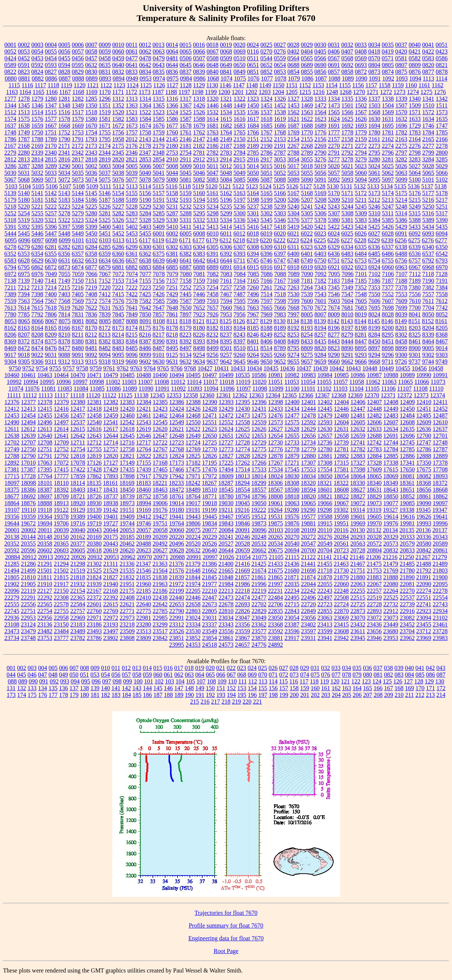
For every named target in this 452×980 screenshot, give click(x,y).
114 (273, 681)
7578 (132, 301)
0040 (415, 45)
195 (242, 695)
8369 (10, 341)
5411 (186, 227)
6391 (213, 254)
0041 (428, 45)
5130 (333, 186)
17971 (193, 476)
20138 (12, 537)
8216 (145, 335)
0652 (267, 65)
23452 (407, 624)
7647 (159, 308)
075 (315, 675)
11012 (178, 382)
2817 (78, 159)
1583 (132, 119)
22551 (424, 597)
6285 (105, 247)
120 (335, 681)
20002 (28, 530)
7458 (213, 294)
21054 (243, 557)
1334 (334, 99)
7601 (321, 301)
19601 (358, 517)
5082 (199, 180)
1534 (226, 112)
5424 (361, 227)
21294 (61, 564)
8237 (226, 335)
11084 (81, 389)
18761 (177, 496)
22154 (78, 591)
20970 (145, 557)
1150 (278, 85)
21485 (407, 564)
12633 (374, 429)
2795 (374, 153)
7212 (24, 287)
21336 (127, 564)
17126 (94, 463)
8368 (442, 335)
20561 (342, 544)
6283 (78, 247)
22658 (193, 604)
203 (326, 695)
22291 (28, 597)
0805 (388, 65)
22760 (94, 611)
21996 (259, 584)
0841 (226, 72)
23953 (391, 638)
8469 (10, 348)
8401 (253, 341)
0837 (186, 72)
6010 (213, 233)
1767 (267, 132)
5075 (105, 180)
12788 (12, 456)
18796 (259, 496)
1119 (66, 85)
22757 (78, 611)
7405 (78, 294)
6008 (199, 233)
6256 (401, 240)
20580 (424, 544)
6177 (198, 240)
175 (32, 695)
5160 (199, 193)
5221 (37, 207)
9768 (190, 368)
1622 (307, 119)
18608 (342, 490)
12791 (45, 456)
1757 (132, 132)
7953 (226, 314)
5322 (64, 220)
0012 (145, 45)
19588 (325, 517)
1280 (51, 99)
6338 (401, 247)
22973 (127, 618)
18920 (78, 503)
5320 (37, 220)
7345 (334, 287)
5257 (51, 213)
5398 (78, 227)
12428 (210, 409)
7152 (105, 281)
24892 (276, 645)
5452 (118, 233)
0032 (347, 45)
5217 (442, 200)
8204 (428, 328)
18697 (45, 496)
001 (11, 668)
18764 (193, 496)
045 (22, 675)
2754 (186, 153)
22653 (177, 604)
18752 (144, 496)
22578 (61, 604)
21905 (28, 584)
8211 (78, 335)
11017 (210, 382)
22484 (276, 597)
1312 (118, 99)
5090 (307, 180)
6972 (10, 274)
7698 (388, 308)
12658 (342, 436)
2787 (280, 153)
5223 (64, 207)
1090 (361, 78)
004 (43, 668)
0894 (119, 78)
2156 (321, 139)
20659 (243, 550)
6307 (240, 247)
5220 (24, 207)
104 (180, 681)
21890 (407, 577)
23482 (45, 631)
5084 (226, 180)
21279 (439, 557)
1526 (199, 112)
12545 (160, 422)
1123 (119, 85)
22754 (45, 611)
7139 (24, 281)
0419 (388, 51)
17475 (193, 469)
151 (221, 688)
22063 (358, 584)
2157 (334, 139)
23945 (358, 638)
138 (85, 688)
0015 (185, 45)
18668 (440, 490)
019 (200, 668)
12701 (440, 436)
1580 (91, 119)
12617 (110, 429)
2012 (132, 139)
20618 (94, 550)
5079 (159, 180)
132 (22, 688)
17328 (374, 463)
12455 (45, 415)
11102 (324, 389)
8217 (158, 335)
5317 (442, 213)
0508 (213, 58)
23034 (226, 618)
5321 (51, 220)
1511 (442, 105)
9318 (105, 362)
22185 (143, 591)
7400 (51, 294)
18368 (424, 483)
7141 (51, 281)
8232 (212, 335)
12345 (157, 395)
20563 (358, 544)
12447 (358, 409)
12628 (292, 429)
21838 (160, 577)
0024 (253, 45)
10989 (407, 375)
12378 (45, 402)
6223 (293, 240)
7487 (240, 294)
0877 (428, 72)
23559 (243, 631)
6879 (105, 267)
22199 (176, 591)
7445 (186, 294)
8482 (105, 348)
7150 (78, 281)
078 (347, 675)
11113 (45, 395)
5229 (145, 207)
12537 (78, 422)
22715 (292, 604)
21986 (243, 584)
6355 (51, 254)
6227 (347, 240)
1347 (51, 105)
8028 (388, 314)
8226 (199, 335)
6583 (10, 260)
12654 (276, 436)
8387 (145, 341)
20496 (177, 544)
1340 (415, 99)
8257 (320, 335)
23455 (424, 624)
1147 (239, 85)
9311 (51, 362)
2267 (294, 146)
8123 (212, 321)
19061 (276, 503)
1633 (415, 119)
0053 (24, 51)
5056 (321, 173)
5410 (172, 227)
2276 (415, 146)
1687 (294, 126)
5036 (91, 173)
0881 (24, 78)
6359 (105, 254)
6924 (374, 267)
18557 (259, 490)
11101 (308, 389)
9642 (226, 362)
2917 (266, 159)
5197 (240, 200)
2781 (199, 153)
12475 (259, 415)
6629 (37, 260)
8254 (307, 335)
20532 (259, 544)
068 (242, 675)
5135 (400, 186)
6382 (186, 254)
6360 (118, 254)
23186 (94, 624)
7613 (10, 308)
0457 (91, 58)
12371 (388, 395)
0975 (173, 78)
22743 (440, 604)
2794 (361, 153)
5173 (374, 193)
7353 (374, 287)
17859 (78, 476)
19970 (374, 523)
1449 (240, 105)
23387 (292, 624)
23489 (78, 631)
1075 (240, 78)
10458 (436, 368)
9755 (55, 368)
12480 (342, 415)
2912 (199, 159)
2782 (213, 153)
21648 (193, 571)
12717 (143, 442)
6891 (226, 267)
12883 (358, 456)
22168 (110, 591)
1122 (106, 85)
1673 (132, 126)
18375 (12, 490)
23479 (28, 631)
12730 (275, 442)
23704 (407, 631)
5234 (213, 207)
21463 (341, 564)
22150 (61, 591)
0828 (64, 72)
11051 (275, 382)
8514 (266, 348)
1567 (361, 112)
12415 (45, 409)
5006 (145, 166)
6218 (239, 240)
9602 (145, 362)
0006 (78, 45)
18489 (193, 490)
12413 (28, 409)
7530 (294, 294)
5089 (294, 180)
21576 (177, 571)
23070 (358, 618)
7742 (442, 308)
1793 (91, 139)
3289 (51, 166)
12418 (94, 409)
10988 (391, 375)
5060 (361, 173)
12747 (424, 442)
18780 (226, 496)
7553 (401, 294)
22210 (209, 591)
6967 (415, 267)
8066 (37, 321)
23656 (374, 631)
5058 (348, 173)
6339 (415, 247)
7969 (267, 314)
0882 (38, 78)
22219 (259, 591)
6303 (186, 247)
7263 (293, 287)
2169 (37, 146)
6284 (91, 247)
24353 (193, 645)
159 (305, 688)
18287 (226, 483)
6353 (24, 254)
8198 (361, 328)
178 (64, 695)
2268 (307, 146)
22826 (243, 611)
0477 (132, 58)
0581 (401, 58)
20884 (13, 557)
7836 (91, 314)
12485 (424, 415)
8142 (334, 321)
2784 (240, 153)
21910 (45, 584)
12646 (144, 436)
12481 (358, 415)
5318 (10, 220)
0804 (374, 65)
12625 (242, 429)
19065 (309, 503)
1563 (307, 112)
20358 (45, 544)
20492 (160, 544)
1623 (321, 119)
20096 (259, 530)
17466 (177, 469)
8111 (172, 321)
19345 (424, 510)
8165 (51, 328)
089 (23, 681)
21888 (391, 577)
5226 (105, 207)
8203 (415, 328)
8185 (253, 328)
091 (44, 681)
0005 (64, 45)
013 (137, 668)
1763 (213, 132)
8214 (118, 335)
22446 (193, 597)
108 (212, 681)
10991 (440, 375)
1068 (213, 78)
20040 (78, 530)
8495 (172, 348)
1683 (240, 126)
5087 (267, 180)
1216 (319, 92)
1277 (10, 99)
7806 (51, 314)
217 (216, 702)
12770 (210, 449)
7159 (199, 281)
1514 (37, 112)
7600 (307, 301)
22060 (342, 584)
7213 (37, 287)
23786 (94, 638)
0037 (401, 45)
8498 (199, 348)
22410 (144, 597)
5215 (415, 200)
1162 (438, 85)
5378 (321, 220)
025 (263, 668)
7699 (401, 308)
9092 (91, 355)
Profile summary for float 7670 (226, 926)
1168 (78, 92)
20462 (127, 544)
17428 (94, 469)
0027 (280, 45)
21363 (160, 564)
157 (284, 688)
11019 (243, 382)
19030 (226, 503)
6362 (145, 254)
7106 (388, 274)
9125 (172, 355)
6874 (78, 267)
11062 (373, 382)
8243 (239, 335)
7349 (347, 287)
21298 (78, 564)
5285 (159, 213)
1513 (24, 112)
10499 (226, 375)
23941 (325, 638)
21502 (61, 571)
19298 (325, 510)
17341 (407, 463)
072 (284, 675)
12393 (226, 402)
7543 (321, 294)
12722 (160, 442)
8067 (51, 321)
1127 (172, 85)
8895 (361, 348)
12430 (243, 409)
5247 (388, 207)
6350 (442, 247)
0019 (226, 45)
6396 (267, 254)
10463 (45, 375)
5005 (132, 166)
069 (252, 675)
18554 (243, 490)
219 (237, 702)
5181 (37, 200)
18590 (292, 490)
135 (53, 688)
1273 (400, 92)
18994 (144, 503)
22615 (111, 604)
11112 (30, 395)
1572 (428, 112)
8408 (280, 341)
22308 (61, 597)
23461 (440, 624)
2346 (132, 153)
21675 (276, 571)
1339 (401, 99)
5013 (239, 166)
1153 (318, 85)
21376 (176, 564)
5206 (294, 200)
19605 (374, 517)
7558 (442, 294)
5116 (172, 186)
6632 (78, 260)
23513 (144, 631)
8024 (374, 314)
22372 (94, 597)
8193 (307, 328)
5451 (105, 233)
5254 (24, 213)
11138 (141, 395)
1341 (428, 99)
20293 (358, 537)
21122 (308, 557)
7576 (118, 301)
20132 (374, 530)
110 (232, 681)
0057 (78, 51)
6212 (225, 240)
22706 (276, 604)
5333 (213, 220)
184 (127, 695)
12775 (259, 449)
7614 (24, 308)
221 (258, 702)
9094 (105, 355)
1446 (213, 105)
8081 (78, 321)
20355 (28, 544)
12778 (292, 449)
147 (179, 688)
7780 (10, 314)
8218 (172, 335)
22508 (342, 597)
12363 (256, 395)
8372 (24, 341)
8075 (64, 321)
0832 (118, 72)
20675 (276, 550)
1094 (415, 78)
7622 (91, 308)
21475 (374, 564)
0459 (118, 58)
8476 (51, 348)
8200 (388, 328)
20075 (193, 530)
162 (336, 688)
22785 (160, 611)
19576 (292, 517)
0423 (442, 51)
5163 (240, 193)
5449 (78, 233)
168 (399, 688)
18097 (12, 483)
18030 (292, 476)
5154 (118, 193)
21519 (78, 571)
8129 (266, 321)
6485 (374, 254)
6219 (252, 240)
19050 (259, 503)
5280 (91, 213)
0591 (24, 65)
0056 (64, 51)
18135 (94, 483)
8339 (428, 335)
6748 (293, 260)
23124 (28, 624)
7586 (172, 301)
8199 (374, 328)
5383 (361, 220)
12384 (144, 402)
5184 (78, 200)
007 (74, 668)
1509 (415, 105)
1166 (51, 92)
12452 (440, 409)
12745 (407, 442)
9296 (388, 355)
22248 (341, 591)
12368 (339, 395)
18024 (276, 476)
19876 (292, 523)
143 (137, 688)
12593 (325, 422)
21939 (94, 584)
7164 (240, 281)
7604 (348, 301)
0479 (159, 58)
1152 (305, 85)
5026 (401, 166)
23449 (391, 624)
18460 (144, 490)
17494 (226, 469)
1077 (267, 78)
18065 (374, 476)
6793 (442, 260)
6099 (65, 240)
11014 (194, 382)
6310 (280, 247)
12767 (160, 449)
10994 (31, 382)
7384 (442, 287)
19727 (111, 523)
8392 (186, 341)
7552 (388, 294)
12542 (127, 422)
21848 (226, 577)
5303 (280, 213)
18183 (143, 483)
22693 (243, 604)
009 (95, 668)
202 (315, 695)
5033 (51, 173)
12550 (193, 422)
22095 (440, 584)
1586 (172, 119)
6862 (37, 267)
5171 (348, 193)
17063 (45, 463)
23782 (78, 638)
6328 (320, 247)
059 (148, 675)
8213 (104, 335)
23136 (45, 624)
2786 (267, 153)
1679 (199, 126)
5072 (64, 180)
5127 (306, 186)
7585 (159, 301)
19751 (160, 523)
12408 (391, 402)
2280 (24, 153)
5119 (198, 186)
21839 (176, 577)
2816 (64, 159)
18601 (325, 490)
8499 (213, 348)
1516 (64, 112)
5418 (280, 227)
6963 (401, 267)
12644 (111, 436)
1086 (307, 78)
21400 (226, 564)
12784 (391, 449)
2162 (388, 139)
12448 (374, 409)
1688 (307, 126)
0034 (374, 45)
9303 (442, 355)
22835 (276, 611)
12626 (259, 429)
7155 (145, 281)
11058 (357, 382)
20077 (210, 530)
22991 (177, 618)
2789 (307, 153)
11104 (356, 389)
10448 (370, 368)
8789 (280, 348)
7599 (294, 301)
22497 (325, 597)
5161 (213, 193)
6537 (428, 254)
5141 (37, 193)
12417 (78, 409)
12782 (358, 449)
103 (170, 681)
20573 (391, 544)
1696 (401, 126)
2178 (145, 146)
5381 (348, 220)
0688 (294, 65)
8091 (145, 321)
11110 (436, 389)
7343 (320, 287)
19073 (374, 503)
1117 (40, 85)
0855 (307, 72)
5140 (24, 193)
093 (65, 681)
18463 (160, 490)
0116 (253, 51)
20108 (292, 530)
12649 (193, 436)
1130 (212, 85)
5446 (37, 233)
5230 (159, 207)
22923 (424, 611)
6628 (24, 260)
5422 (334, 227)
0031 (334, 45)
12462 (160, 415)
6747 (280, 260)
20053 (127, 530)
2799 (428, 153)
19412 (144, 517)
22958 (61, 618)
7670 (307, 308)
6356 (64, 254)
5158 (172, 193)
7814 (64, 314)
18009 (226, 476)
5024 (374, 166)
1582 (118, 119)
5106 (52, 186)
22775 (144, 611)
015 (158, 668)
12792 (61, 456)
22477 (259, 597)
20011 (45, 530)
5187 (105, 200)
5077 (132, 180)
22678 (226, 604)
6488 (401, 254)
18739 (127, 496)
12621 (176, 429)
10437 (304, 368)
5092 (334, 180)
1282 (78, 99)
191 (200, 695)
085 (420, 675)
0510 (240, 58)
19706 (61, 523)
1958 (118, 139)
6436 (334, 254)
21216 (390, 557)
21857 (242, 577)
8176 (159, 328)
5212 (374, 200)
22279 (12, 597)
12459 (111, 415)
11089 (130, 389)
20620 (127, 550)
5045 (186, 173)
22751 (28, 611)
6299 (132, 247)
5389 (428, 220)
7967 (253, 314)
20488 (144, 544)
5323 (78, 220)
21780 (407, 571)
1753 (78, 132)
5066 (442, 173)
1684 (253, 126)
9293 (361, 355)
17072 (61, 463)
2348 (159, 153)
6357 (78, 254)
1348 (64, 105)
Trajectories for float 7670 (226, 913)
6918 (294, 267)
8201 (401, 328)
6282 (64, 247)
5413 (212, 227)
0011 (132, 45)
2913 (212, 159)
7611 (428, 301)
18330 (358, 483)
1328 (307, 99)
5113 (132, 186)
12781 (342, 449)
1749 (24, 132)
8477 (64, 348)
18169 (127, 483)
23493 (94, 631)
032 (325, 668)
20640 (210, 550)
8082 (91, 321)
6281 (51, 247)
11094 (211, 389)
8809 (307, 348)
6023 (320, 233)
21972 (177, 584)
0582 (415, 58)
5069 (37, 180)
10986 (358, 375)
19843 (226, 523)
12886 (407, 456)
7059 (78, 274)
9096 (132, 355)
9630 (159, 362)
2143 (145, 139)
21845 (209, 577)
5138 (441, 186)
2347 (145, 153)
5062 (388, 173)
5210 (348, 200)
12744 (391, 442)
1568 (374, 112)
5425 (374, 227)
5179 (10, 200)
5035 (78, 173)
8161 (442, 321)
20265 (276, 537)
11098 (260, 389)
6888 (199, 267)
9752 (28, 368)
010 (106, 668)
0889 (92, 78)
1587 (186, 119)
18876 (28, 503)
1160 (411, 85)
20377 (78, 544)
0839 (199, 72)
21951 (127, 584)
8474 (37, 348)
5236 (240, 207)
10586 (259, 375)
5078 (145, 180)
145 (158, 688)
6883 (145, 267)
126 (398, 681)
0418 (374, 51)
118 (314, 681)
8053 (10, 321)
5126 (292, 186)
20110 (325, 530)
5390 (442, 220)
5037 (105, 173)
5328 (145, 220)
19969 (358, 523)
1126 (159, 85)
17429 (111, 469)
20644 (226, 550)
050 (74, 675)
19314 (358, 510)
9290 (334, 355)
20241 (226, 537)
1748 (10, 132)
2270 (334, 146)
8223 (185, 335)
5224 (78, 207)
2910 (172, 159)
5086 (253, 180)
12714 (110, 442)
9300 (401, 355)
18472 (177, 490)
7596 (253, 301)
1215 (305, 92)
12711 (78, 442)
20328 (374, 537)
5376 (294, 220)
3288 (37, 166)
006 (64, 668)
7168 (294, 281)
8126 (239, 321)
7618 (51, 308)
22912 (391, 611)
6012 (239, 233)
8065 (24, 321)
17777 (61, 476)
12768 (177, 449)
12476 (276, 415)
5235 (226, 207)
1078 (280, 78)
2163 (401, 139)
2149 (226, 139)
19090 (424, 503)
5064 (415, 173)
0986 (200, 78)
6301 (159, 247)
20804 (374, 550)
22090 (424, 584)
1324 (267, 99)
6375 (159, 254)
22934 (440, 611)
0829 (78, 72)
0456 (78, 58)
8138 (307, 321)
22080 (391, 584)
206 (357, 695)
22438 (160, 597)
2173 (91, 146)
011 (116, 668)
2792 (348, 153)
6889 (213, 267)
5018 (307, 166)
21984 (226, 584)
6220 (266, 240)
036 (367, 668)
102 (159, 681)
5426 (388, 227)
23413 (325, 624)
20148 (45, 537)
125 (387, 681)
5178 (442, 193)
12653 (259, 436)
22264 (391, 591)
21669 (243, 571)
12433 (276, 409)
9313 (78, 362)
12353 (174, 395)
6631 (64, 260)
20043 (94, 530)
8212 (91, 335)
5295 (199, 213)
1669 (78, 126)
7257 (226, 287)
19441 (177, 517)
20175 (111, 537)
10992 (14, 382)
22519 (374, 597)
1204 (278, 92)
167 (389, 688)
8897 (374, 348)
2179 (159, 146)
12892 (12, 463)
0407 (347, 51)
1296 (105, 99)
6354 (37, 254)
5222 (51, 207)
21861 (259, 577)
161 (326, 688)
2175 (118, 146)
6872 (51, 267)
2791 (334, 153)
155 (263, 688)
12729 (259, 442)
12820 (111, 456)
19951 (342, 523)
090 (33, 681)
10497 (210, 375)
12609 (424, 422)
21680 (292, 571)
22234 (292, 591)
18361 (407, 483)
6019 (266, 233)
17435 (127, 469)
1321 (226, 99)
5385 (388, 220)
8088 (132, 321)
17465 (160, 469)
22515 (358, 597)
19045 (243, 503)
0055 (51, 51)
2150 (240, 139)
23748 (28, 638)
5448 (64, 233)
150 (210, 688)
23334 (193, 624)
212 (420, 695)
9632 (186, 362)
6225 (320, 240)
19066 (325, 503)
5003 (105, 166)
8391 (172, 341)
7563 (24, 301)
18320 (308, 483)
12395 (243, 402)
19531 (276, 517)
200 (294, 695)
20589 (440, 544)
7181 (307, 281)
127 (408, 681)
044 (11, 675)
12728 (242, 442)
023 (242, 668)
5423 (347, 227)
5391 (10, 227)
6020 (280, 233)
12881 (325, 456)
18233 (176, 483)
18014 (259, 476)
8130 (280, 321)
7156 (159, 281)
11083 (65, 389)
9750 (15, 368)
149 (200, 688)
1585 (159, 119)
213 (430, 695)
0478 (145, 58)
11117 (61, 395)
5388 (415, 220)
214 (441, 695)
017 (179, 668)
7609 (401, 301)
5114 (145, 186)
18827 (358, 496)
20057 (144, 530)
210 (399, 695)
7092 (321, 274)
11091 (162, 389)
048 (53, 675)
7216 (78, 287)
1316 (172, 99)
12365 (289, 395)
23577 (259, 631)
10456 (419, 368)
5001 (78, 166)
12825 (193, 456)
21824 (94, 577)
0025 (266, 45)
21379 (193, 564)
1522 (145, 112)
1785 (442, 132)
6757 (415, 260)
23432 (358, 624)
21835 (143, 577)
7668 (294, 308)
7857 (159, 314)
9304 (10, 362)
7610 (415, 301)
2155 (307, 139)
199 (284, 695)
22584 (78, 604)
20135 (407, 530)
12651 (226, 436)
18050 (325, 476)
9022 (37, 355)
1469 (307, 105)
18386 (28, 490)
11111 (14, 395)
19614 (391, 517)
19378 (61, 517)
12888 (424, 456)
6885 (172, 267)
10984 (325, 375)
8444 (348, 341)
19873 (259, 523)
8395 (226, 341)
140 (106, 688)
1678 (186, 126)
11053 (292, 382)
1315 (159, 99)
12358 (190, 395)
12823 (160, 456)
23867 (243, 638)
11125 (125, 395)
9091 (78, 355)
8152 (428, 321)
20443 (111, 544)
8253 (293, 335)
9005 (428, 348)
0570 (374, 58)
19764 (177, 523)
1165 (38, 92)
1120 (80, 85)
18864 (12, 503)
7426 (159, 294)
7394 (24, 294)
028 (294, 668)
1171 (118, 92)
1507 (401, 105)
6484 (361, 254)
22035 (292, 584)
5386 (401, 220)
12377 (28, 402)
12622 (193, 429)
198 (273, 695)
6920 (321, 267)
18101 (45, 483)
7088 (280, 274)
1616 (240, 119)
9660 (334, 362)
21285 (12, 564)
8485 (132, 348)
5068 (24, 180)
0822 (10, 72)
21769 (391, 571)
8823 (334, 348)
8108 (159, 321)
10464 (61, 375)
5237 (253, 207)
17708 (440, 469)
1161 (424, 85)
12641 (61, 436)
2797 (401, 153)
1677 (172, 126)
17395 (45, 469)
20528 (243, 544)
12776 (276, 449)
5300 (240, 213)
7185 (361, 281)
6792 (428, 260)
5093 (348, 180)
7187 (388, 281)
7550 (374, 294)
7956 (240, 314)
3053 (280, 159)
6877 (91, 267)
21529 (111, 571)
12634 (391, 429)
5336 (240, 220)
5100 (415, 180)
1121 (93, 85)
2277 (428, 146)
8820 (320, 348)
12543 (144, 422)
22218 (242, 591)
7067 (105, 274)
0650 (240, 65)
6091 (401, 233)
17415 (61, 469)
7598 (280, 301)
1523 (159, 112)
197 (263, 695)
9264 (253, 355)
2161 (374, 139)
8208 (37, 335)
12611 (12, 429)
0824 (37, 72)
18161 (110, 483)
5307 (334, 213)
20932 (95, 557)
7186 (374, 281)
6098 (51, 240)
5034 (64, 173)
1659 (37, 126)
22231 (275, 591)
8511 (253, 348)
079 (357, 675)
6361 (132, 254)
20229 (210, 537)
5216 (428, 200)
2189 (253, 146)
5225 (91, 207)
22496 (309, 597)
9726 (401, 362)
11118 (77, 395)
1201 (238, 92)
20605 (78, 550)
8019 (361, 314)
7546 (334, 294)
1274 (413, 92)
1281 (64, 99)
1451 (267, 105)
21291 (45, 564)
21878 (325, 577)
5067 (10, 180)
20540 (292, 544)
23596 (292, 631)
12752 (61, 449)
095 (86, 681)
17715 (12, 476)
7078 (159, 274)
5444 (10, 233)
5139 (10, 193)
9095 (118, 355)
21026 (227, 557)
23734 (12, 638)
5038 (118, 173)
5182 (51, 200)
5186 (91, 200)
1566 (348, 112)
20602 (45, 550)
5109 (92, 186)
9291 (348, 355)
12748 (440, 442)
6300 (145, 247)
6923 (361, 267)
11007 (145, 382)
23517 (160, 631)
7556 (415, 294)
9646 (253, 362)
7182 (321, 281)
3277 (334, 159)
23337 (210, 624)
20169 (94, 537)
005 (53, 668)
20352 (12, 544)
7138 (10, 281)
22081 (407, 584)
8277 (334, 335)
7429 (172, 294)
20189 (144, 537)
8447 (361, 341)
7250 (158, 287)
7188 (401, 281)
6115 (132, 240)
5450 (91, 233)
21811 (45, 577)
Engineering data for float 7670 (226, 938)
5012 (226, 166)
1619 (280, 119)
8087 (118, 321)
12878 (276, 456)
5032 (37, 173)
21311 (111, 564)
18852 (407, 496)
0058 (91, 51)
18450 (127, 490)
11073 (438, 382)
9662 (348, 362)
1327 (294, 99)
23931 (309, 638)
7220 (104, 287)
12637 (440, 429)
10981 (276, 375)
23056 (309, 618)
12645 (127, 436)
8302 (401, 335)
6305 (213, 247)
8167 (78, 328)
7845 (118, 314)
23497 (111, 631)
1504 (388, 105)
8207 (24, 335)
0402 (293, 51)
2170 (51, 146)
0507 (199, 58)
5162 (226, 193)
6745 (253, 260)
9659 (321, 362)
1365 (159, 105)
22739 (407, 604)
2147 (199, 139)
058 (137, 675)
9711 (388, 362)
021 (221, 668)
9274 (294, 355)
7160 (213, 281)
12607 (391, 422)
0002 (24, 45)
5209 (334, 200)
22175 (127, 591)
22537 (407, 597)
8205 (442, 328)
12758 (127, 449)
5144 (78, 193)
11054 (308, 382)
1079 (294, 78)
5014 (253, 166)
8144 (361, 321)
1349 (78, 105)
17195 (210, 463)
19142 (110, 510)
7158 (186, 281)
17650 (407, 469)
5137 (427, 186)
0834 (145, 72)
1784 (428, 132)
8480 (78, 348)
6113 (119, 240)
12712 (94, 442)
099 (128, 681)
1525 (186, 112)
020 (210, 668)
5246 (374, 207)
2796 (388, 153)
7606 (374, 301)
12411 (440, 402)
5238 (267, 207)
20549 (325, 544)
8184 (240, 328)
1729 (415, 126)
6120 (172, 240)
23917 (292, 638)
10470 (78, 375)
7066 (91, 274)
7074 (132, 274)
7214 (51, 287)
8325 (415, 335)
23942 (342, 638)
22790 (177, 611)
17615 (391, 469)
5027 (415, 166)
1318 (199, 99)
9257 (226, 355)
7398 (37, 294)
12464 (177, 415)
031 (315, 668)
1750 (37, 132)
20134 (391, 530)
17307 (309, 463)
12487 (440, 415)
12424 (177, 409)
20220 (177, 537)
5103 (11, 186)
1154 (332, 85)
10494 (177, 375)
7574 (105, 301)
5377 (307, 220)
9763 (136, 368)
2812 (10, 159)
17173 (177, 463)
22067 (374, 584)
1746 (428, 126)
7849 (132, 314)
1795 (105, 139)
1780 (374, 132)
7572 (91, 301)
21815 (61, 577)
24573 (226, 645)
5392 (24, 227)
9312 (64, 362)
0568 (347, 58)
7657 (213, 308)
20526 (210, 544)
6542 (442, 254)
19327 (391, 510)
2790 (321, 153)
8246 (253, 335)
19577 (309, 517)
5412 (199, 227)
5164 (253, 193)
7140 (37, 281)
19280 (292, 510)
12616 (94, 429)
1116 (28, 85)
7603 (334, 301)
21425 (259, 564)
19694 (45, 523)
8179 (186, 328)
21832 (127, 577)
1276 (440, 92)
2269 (321, 146)
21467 (358, 564)
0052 (10, 51)
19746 (144, 523)
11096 (227, 389)
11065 (405, 382)
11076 (32, 389)
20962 (128, 557)
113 (263, 681)
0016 (199, 45)
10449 (386, 368)
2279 (10, 153)
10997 (80, 382)
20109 (309, 530)
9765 (163, 368)
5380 (334, 220)
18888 (45, 503)
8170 (91, 328)
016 (168, 668)
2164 (415, 139)
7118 (428, 274)
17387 (28, 469)
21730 (342, 571)
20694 (292, 550)
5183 (64, 200)
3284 (428, 159)
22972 (111, 618)
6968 (428, 267)
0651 (253, 65)
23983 (440, 638)
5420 (307, 227)
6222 (279, 240)
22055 (325, 584)
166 (378, 688)
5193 (186, 200)
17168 (160, 463)
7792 (37, 314)
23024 (193, 618)
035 (357, 668)
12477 (292, 415)
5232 (186, 207)
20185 (127, 537)
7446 (199, 294)
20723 (342, 550)
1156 (358, 85)
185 (137, 695)
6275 (414, 240)
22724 (342, 604)
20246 (243, 537)
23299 (160, 624)
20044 (111, 530)
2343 (91, 153)
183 (116, 695)
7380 (415, 287)
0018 (212, 45)
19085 (407, 503)
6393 (240, 254)
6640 (172, 260)
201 (305, 695)
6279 (24, 247)
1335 (348, 99)
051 (85, 675)
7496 (253, 294)
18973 (127, 503)
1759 (159, 132)
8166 (64, 328)
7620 (78, 308)
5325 (105, 220)
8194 (321, 328)
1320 (213, 99)
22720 (309, 604)
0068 (226, 51)
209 (389, 695)
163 (347, 688)
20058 (160, 530)
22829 (259, 611)
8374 (37, 341)
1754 (91, 132)
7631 (105, 308)
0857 (334, 72)
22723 (325, 604)
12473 (243, 415)
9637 (213, 362)
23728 (440, 631)
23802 (111, 638)
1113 (429, 78)
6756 (401, 260)
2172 (78, 146)
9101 (159, 355)
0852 (267, 72)
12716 (127, 442)
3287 (24, 166)
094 (75, 681)
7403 (64, 294)
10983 (309, 375)
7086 (267, 274)
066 (221, 675)
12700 (424, 436)
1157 (371, 85)
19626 (424, 517)
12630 (325, 429)
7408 (91, 294)
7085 (253, 274)
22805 (210, 611)
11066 (421, 382)
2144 (159, 139)
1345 (24, 105)
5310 (374, 213)
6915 (253, 267)
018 (189, 668)
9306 (37, 362)
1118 (53, 85)
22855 (325, 611)
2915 (239, 159)
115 (283, 681)
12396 (259, 402)
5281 (105, 213)
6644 (226, 260)
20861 (440, 550)
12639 (28, 436)
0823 (24, 72)
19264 (275, 510)
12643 (94, 436)
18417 (94, 490)
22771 (127, 611)
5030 (10, 173)
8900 (415, 348)
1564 (321, 112)
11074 (16, 389)
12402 (325, 402)
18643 (391, 490)
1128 (186, 85)
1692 (348, 126)
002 (22, 668)
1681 (213, 126)
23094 (424, 618)
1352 (118, 105)
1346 (37, 105)
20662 (259, 550)
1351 (105, 105)
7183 (334, 281)
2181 (186, 146)
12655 (292, 436)
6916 (267, 267)
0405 (320, 51)
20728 (358, 550)
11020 (259, 382)
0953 (146, 78)
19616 (407, 517)
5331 (186, 220)
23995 (177, 645)
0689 (307, 65)
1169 (92, 92)
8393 (199, 341)
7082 (213, 274)
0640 (118, 65)
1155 (345, 85)
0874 (388, 72)
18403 (78, 490)
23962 (407, 638)
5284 (145, 213)
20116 (341, 530)
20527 (226, 544)
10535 (243, 375)
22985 (160, 618)
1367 (186, 105)
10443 (354, 368)
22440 (177, 597)
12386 (177, 402)
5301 (253, 213)
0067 (213, 51)
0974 (159, 78)
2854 (159, 159)
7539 (307, 294)
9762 (123, 368)
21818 (78, 577)
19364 (45, 517)
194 (231, 695)
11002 (113, 382)
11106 (389, 389)
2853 (145, 159)
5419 (293, 227)
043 (441, 668)
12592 (309, 422)
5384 (374, 220)
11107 (404, 389)
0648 (213, 65)
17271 (292, 463)
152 (231, 688)
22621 (127, 604)
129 (429, 681)
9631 (172, 362)
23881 (276, 638)
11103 (340, 389)
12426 (193, 409)
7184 (348, 281)
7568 (64, 301)
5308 (348, 213)
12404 (342, 402)
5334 (226, 220)
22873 (358, 611)
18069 (391, 476)
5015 (266, 166)
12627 (275, 429)
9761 (109, 368)
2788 (294, 153)
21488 (424, 564)
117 (304, 681)
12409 (407, 402)
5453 (132, 233)
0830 (91, 72)
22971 (94, 618)
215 (195, 702)
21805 (12, 577)
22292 (45, 597)
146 (169, 688)
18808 (276, 496)
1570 (401, 112)
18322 (341, 483)
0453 (37, 58)
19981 (407, 523)
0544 (266, 58)
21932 (78, 584)
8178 (172, 328)
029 (304, 668)
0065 (186, 51)
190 (189, 695)
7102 (374, 274)
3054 (293, 159)
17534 (276, 469)
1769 (294, 132)
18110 (61, 483)
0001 (10, 45)
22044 (309, 584)
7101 (361, 274)
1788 (37, 139)
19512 (259, 517)
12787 (440, 449)
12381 (94, 402)
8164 (37, 328)
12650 (210, 436)
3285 (442, 159)
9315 (91, 362)
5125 (279, 186)
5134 (387, 186)
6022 (307, 233)
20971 (161, 557)
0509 (226, 58)
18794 (243, 496)
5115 (158, 186)
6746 (266, 260)
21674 (259, 571)
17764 (45, 476)
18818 (292, 496)
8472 (24, 348)
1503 (374, 105)
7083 (226, 274)
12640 (45, 436)
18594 (309, 490)
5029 (442, 166)
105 (191, 681)
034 (346, 668)
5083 (213, 180)
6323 (307, 247)
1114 (442, 78)
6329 (334, 247)
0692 (348, 65)
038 (388, 668)
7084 (240, 274)
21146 (357, 557)
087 (441, 675)
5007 (159, 166)
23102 (440, 618)
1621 (294, 119)
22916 (407, 611)
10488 (144, 375)
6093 (428, 233)
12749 (12, 449)
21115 (292, 557)
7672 (321, 308)
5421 (320, 227)
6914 (240, 267)
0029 (307, 45)
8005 (307, 314)
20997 (210, 557)
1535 (240, 112)
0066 (199, 51)
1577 (51, 119)
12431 (259, 409)
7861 (172, 314)
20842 (424, 550)
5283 (132, 213)
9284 (321, 355)
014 (147, 668)
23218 (127, 624)
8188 (267, 328)
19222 (259, 510)
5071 (51, 180)
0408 (361, 51)
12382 (111, 402)
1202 (251, 92)
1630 (374, 119)
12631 (341, 429)
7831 (78, 314)
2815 (51, 159)
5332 (199, 220)
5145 (91, 193)
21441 (308, 564)
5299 (226, 213)
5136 (414, 186)
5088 (280, 180)
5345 (267, 220)
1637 (10, 126)
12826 (210, 456)
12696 (407, 436)
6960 (388, 267)
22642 (160, 604)
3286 (10, 166)
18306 (275, 483)
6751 (334, 260)
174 (22, 695)
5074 (91, 180)
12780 (325, 449)
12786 (424, 449)
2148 (213, 139)
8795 (293, 348)
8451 (388, 341)
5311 (388, 213)
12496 (45, 422)
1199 (211, 92)
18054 (342, 476)
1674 (145, 126)
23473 (12, 631)
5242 (321, 207)
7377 (388, 287)
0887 (65, 78)
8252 (280, 335)
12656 (309, 436)
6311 (293, 247)
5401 (118, 227)
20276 (325, 537)
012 (126, 668)
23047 (243, 618)
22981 (144, 618)
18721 (78, 496)
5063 (401, 173)
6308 (253, 247)
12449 (391, 409)
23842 (160, 638)
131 (11, 688)
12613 (45, 429)
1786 (10, 139)
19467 (226, 517)
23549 (210, 631)
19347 (440, 510)
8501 (226, 348)
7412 (105, 294)
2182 (199, 146)
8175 (145, 328)
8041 (415, 314)
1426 (199, 105)
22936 (12, 618)
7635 (118, 308)
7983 (280, 314)
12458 (94, 415)
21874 (308, 577)
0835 (159, 72)
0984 (186, 78)
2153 (280, 139)
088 (12, 681)
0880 (11, 78)
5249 (415, 207)
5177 (428, 193)
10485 (127, 375)
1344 (10, 105)
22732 (391, 604)
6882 (132, 267)
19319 (374, 510)
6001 (159, 233)
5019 (320, 166)
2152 (267, 139)
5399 (91, 227)
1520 (118, 112)
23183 (78, 624)
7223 (145, 287)
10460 (12, 375)
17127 (111, 463)
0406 (334, 51)
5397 (64, 227)
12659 (358, 436)
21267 (423, 557)
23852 (193, 638)
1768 (280, 132)
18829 (374, 496)
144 (148, 688)
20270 (292, 537)
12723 (176, 442)
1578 (64, 119)
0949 (132, 78)
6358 (91, 254)
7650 (186, 308)
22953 (28, 618)
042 (430, 668)
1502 (361, 105)
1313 (132, 99)
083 (399, 675)
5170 (334, 193)
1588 (199, 119)
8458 (401, 341)
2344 (105, 153)
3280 (374, 159)
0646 (199, 65)
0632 (91, 65)
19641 (440, 517)
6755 (388, 260)
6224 (306, 240)
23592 (276, 631)
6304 (199, 247)
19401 (111, 517)
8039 (401, 314)
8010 (348, 314)
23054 (292, 618)
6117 (145, 240)
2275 (401, 146)
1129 (199, 85)
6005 (186, 233)
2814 (37, 159)
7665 (267, 308)
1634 (428, 119)
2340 (51, 153)
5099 (401, 180)
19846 (243, 523)
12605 (358, 422)
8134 (293, 321)
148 (189, 688)
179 (74, 695)
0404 (307, 51)
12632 (358, 429)
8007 (321, 314)
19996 (440, 523)
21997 (276, 584)
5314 (401, 213)
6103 (105, 240)
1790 (64, 139)
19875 (276, 523)
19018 (210, 503)
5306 (321, 213)
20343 (440, 537)
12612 (28, 429)
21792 (424, 571)
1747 (442, 126)
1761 (186, 132)
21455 (325, 564)
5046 (199, 173)
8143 (347, 321)
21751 (358, 571)
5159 (186, 193)
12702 (12, 442)
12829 (259, 456)
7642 (145, 308)
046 (32, 675)
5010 (199, 166)
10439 (321, 368)
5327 (132, 220)
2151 (253, 139)
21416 (242, 564)
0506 (186, 58)
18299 (259, 483)
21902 (12, 584)
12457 (78, 415)
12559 (259, 422)
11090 (146, 389)
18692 (28, 496)
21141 (324, 557)
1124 (132, 85)
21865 (275, 577)
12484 (407, 415)
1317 (186, 99)
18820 (309, 496)
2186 (213, 146)
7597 (267, 301)
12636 (424, 429)
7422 (132, 294)
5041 (159, 173)
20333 (407, 537)
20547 (309, 544)
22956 (45, 618)
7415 (118, 294)
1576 (37, 119)
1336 (361, 99)
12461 (144, 415)
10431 (222, 368)
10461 (28, 375)
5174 (388, 193)
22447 (210, 597)
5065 (428, 173)
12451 (424, 409)
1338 (388, 99)
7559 (10, 301)
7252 (185, 287)
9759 (96, 368)
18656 (424, 490)
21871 (292, 577)
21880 (358, 577)
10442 (337, 368)
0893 (105, 78)
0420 (401, 51)
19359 (28, 517)
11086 (113, 389)
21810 (28, 577)
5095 (374, 180)
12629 (308, 429)
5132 (360, 186)
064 (200, 675)
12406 (358, 402)
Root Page (226, 951)
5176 (415, 193)
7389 (10, 294)
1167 (65, 92)
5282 (118, 213)
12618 (127, 429)
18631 (374, 490)
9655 (294, 362)
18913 (61, 503)
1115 (14, 85)
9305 (24, 362)
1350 (91, 105)
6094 (442, 233)
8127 (253, 321)
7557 (428, 294)
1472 (321, 105)
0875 (401, 72)
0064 (172, 51)
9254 (199, 355)
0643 (159, 65)
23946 (374, 638)
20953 (112, 557)
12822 (144, 456)
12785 (407, 449)
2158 (348, 139)
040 (409, 668)
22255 (358, 591)
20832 (391, 550)
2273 (374, 146)
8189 (280, 328)
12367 (322, 395)
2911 (186, 159)
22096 (12, 591)
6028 (388, 233)
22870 (342, 611)
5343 (253, 220)
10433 (238, 368)
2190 (267, 146)
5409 (159, 227)
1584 (145, 119)
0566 (320, 58)
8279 (347, 335)
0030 (320, 45)
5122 (239, 186)
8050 (428, 314)
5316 (428, 213)
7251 (172, 287)
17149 (127, 463)
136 (64, 688)
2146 (186, 139)
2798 (415, 153)
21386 (209, 564)
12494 (28, 422)
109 (222, 681)
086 (431, 675)
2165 (428, 139)
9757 (69, 368)
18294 (242, 483)
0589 (10, 65)
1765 (240, 132)
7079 (172, 274)
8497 (186, 348)
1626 (361, 119)
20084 (226, 530)
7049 (51, 274)
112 (253, 681)
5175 (401, 193)
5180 (24, 200)
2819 (105, 159)
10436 (288, 368)
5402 (132, 227)
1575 (24, 119)
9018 (24, 355)
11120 (93, 395)
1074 (227, 78)
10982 (292, 375)
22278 (440, 591)
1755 (105, 132)
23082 (407, 618)
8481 (91, 348)
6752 (347, 260)
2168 (24, 146)
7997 (294, 314)
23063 (325, 618)
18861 (424, 496)
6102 (92, 240)
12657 (325, 436)
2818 (91, 159)
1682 (226, 126)
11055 (324, 382)
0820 (428, 65)
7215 (64, 287)
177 (53, 695)
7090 (307, 274)
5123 (252, 186)
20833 (407, 550)
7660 (226, 308)
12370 (371, 395)
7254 (212, 287)
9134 (186, 355)
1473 (334, 105)
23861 (226, 638)
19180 (176, 510)
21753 (374, 571)
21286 (28, 564)
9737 (415, 362)
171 (431, 688)
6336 (374, 247)
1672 (118, 126)
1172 (131, 92)
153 (242, 688)
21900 (440, 577)
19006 (160, 503)
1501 (348, 105)
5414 (226, 227)
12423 (160, 409)
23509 (127, 631)
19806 (193, 523)
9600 (132, 362)
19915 (325, 523)
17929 (160, 476)
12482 (374, 415)
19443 (193, 517)
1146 (225, 85)
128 (419, 681)
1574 (10, 119)
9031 (51, 355)
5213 (388, 200)
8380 (78, 341)
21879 (341, 577)
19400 (94, 517)
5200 (280, 200)
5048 (226, 173)
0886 (51, 78)
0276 (280, 51)
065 (210, 675)
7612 (442, 301)
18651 (407, 490)
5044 (172, 173)
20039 (61, 530)
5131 (346, 186)
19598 (342, 517)
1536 (253, 112)
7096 (348, 274)
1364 (145, 105)
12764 (144, 449)
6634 (105, 260)
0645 (186, 65)
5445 (24, 233)
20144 (28, 537)
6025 (347, 233)
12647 (160, 436)
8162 (10, 328)
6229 (374, 240)
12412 (12, 409)
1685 (267, 126)
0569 (361, 58)
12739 (341, 442)
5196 (226, 200)
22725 (358, 604)
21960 (144, 584)
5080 (172, 180)
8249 (266, 335)
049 (64, 675)
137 (74, 688)
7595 (240, 301)
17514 (243, 469)
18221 (160, 483)
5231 (172, 207)
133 (32, 688)
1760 (172, 132)
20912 (29, 557)
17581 (342, 469)
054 (106, 675)
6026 (361, 233)
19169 (143, 510)
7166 (267, 281)
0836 (172, 72)
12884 (374, 456)
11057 (340, 382)
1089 (348, 78)
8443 (334, 341)
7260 (253, 287)
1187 (158, 92)
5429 (401, 227)
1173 (144, 92)
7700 (415, 308)
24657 (243, 645)
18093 (440, 476)
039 (399, 668)
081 (378, 675)
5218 (10, 207)
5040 (145, 173)
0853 (280, 72)
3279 (361, 159)
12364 (273, 395)
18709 (61, 496)
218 (226, 702)
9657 (307, 362)
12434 (292, 409)
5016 (280, 166)
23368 (276, 624)
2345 (118, 153)
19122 (61, 510)
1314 (145, 99)
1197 (184, 92)
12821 (127, 456)
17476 (210, 469)
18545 (226, 490)
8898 (388, 348)
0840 (213, 72)
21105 (276, 557)
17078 (78, 463)
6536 (415, 254)
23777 (61, 638)
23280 (144, 624)
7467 (226, 294)
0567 (334, 58)
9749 (442, 362)
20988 (178, 557)
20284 (342, 537)
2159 (361, 139)
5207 (307, 200)
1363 (132, 105)
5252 (10, 213)
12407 (374, 402)
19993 (424, 523)
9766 (177, 368)
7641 (132, 308)
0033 (361, 45)
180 (85, 695)
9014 (442, 348)
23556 (226, 631)
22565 (45, 604)
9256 (213, 355)
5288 (186, 213)
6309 (267, 247)
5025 (388, 166)
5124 (266, 186)
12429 (226, 409)
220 (247, 702)
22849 (309, 611)
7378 (401, 287)
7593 (213, 301)
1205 (292, 92)
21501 (45, 571)
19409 (127, 517)
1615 (226, 119)
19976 (391, 523)
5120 (212, 186)
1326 (280, 99)
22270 (407, 591)
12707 (28, 442)
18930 (94, 503)
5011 (213, 166)
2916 (253, 159)
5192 (172, 200)
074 (305, 675)
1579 (78, 119)
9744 (428, 362)
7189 (415, 281)
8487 (159, 348)
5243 (334, 207)
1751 (51, 132)
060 (158, 675)
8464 (428, 341)
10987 (374, 375)
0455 (64, 58)
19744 (127, 523)
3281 (388, 159)
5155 (132, 193)
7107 (401, 274)
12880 (309, 456)
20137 (440, 530)
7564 (37, 301)
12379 (61, 402)
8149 (401, 321)
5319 (24, 220)
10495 (193, 375)
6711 (239, 260)
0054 (37, 51)
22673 (210, 604)
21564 (160, 571)
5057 (334, 173)
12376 (12, 402)
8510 (240, 348)
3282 (401, 159)
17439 (144, 469)
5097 (388, 180)
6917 (280, 267)
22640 (144, 604)
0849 (240, 72)
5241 (307, 207)
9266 (280, 355)
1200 (224, 92)
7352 (361, 287)
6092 (415, 233)
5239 (280, 207)
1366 (172, 105)
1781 (388, 132)
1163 (12, 92)
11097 (243, 389)
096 (96, 681)
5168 (307, 193)
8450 (374, 341)
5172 (361, 193)
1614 (213, 119)
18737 (111, 496)
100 (138, 681)
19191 (193, 510)
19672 (28, 523)
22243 (325, 591)
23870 (259, 638)
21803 (440, 571)
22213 (226, 591)
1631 (388, 119)
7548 (361, 294)
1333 (321, 99)
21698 (309, 571)
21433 (275, 564)
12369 (355, 395)
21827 (110, 577)
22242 (308, 591)
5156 (145, 193)
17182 (193, 463)
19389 (78, 517)
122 (356, 681)
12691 (391, 436)
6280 (37, 247)
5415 (239, 227)
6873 (64, 267)
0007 (91, 45)
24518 (210, 645)
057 (127, 675)
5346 (280, 220)
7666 (280, 308)
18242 (193, 483)
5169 (321, 193)
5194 (199, 200)
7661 (240, 308)
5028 (428, 166)
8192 (294, 328)
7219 (91, 287)
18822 (342, 496)
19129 (78, 510)
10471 (94, 375)
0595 (78, 65)
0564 (293, 58)
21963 (160, 584)
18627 (358, 490)
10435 (271, 368)
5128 (319, 186)
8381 (91, 341)
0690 (321, 65)
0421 (415, 51)
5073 (78, 180)
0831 (105, 72)
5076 (118, 180)
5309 (361, 213)
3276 (320, 159)
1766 (253, 132)
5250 (428, 207)
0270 (266, 51)
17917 (144, 476)
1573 (442, 112)
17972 (210, 476)
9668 (374, 362)
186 (148, 695)
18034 (309, 476)
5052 (280, 173)
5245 (361, 207)
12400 (292, 402)
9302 (428, 355)
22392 (111, 597)
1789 (51, 139)
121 (345, 681)
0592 (37, 65)
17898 (127, 476)
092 (54, 681)
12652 (243, 436)
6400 (294, 254)
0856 (321, 72)
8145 (374, 321)
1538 (280, 112)
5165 (267, 193)
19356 (12, 517)
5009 (186, 166)
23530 (193, 631)
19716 (78, 523)
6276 (428, 240)
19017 (193, 503)
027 (283, 668)
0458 (105, 58)
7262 (280, 287)
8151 (415, 321)
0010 (118, 45)
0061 (132, 51)
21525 (94, 571)
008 (85, 668)
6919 (307, 267)
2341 (64, 153)
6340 (428, 247)
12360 (207, 395)
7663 (253, 308)
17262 (243, 463)
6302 (172, 247)
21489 (440, 564)
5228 (132, 207)
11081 (48, 389)
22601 (94, 604)
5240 (294, 207)
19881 (309, 523)
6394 (253, 254)
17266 (259, 463)
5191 (159, 200)
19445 (210, 517)
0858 (348, 72)
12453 (12, 415)
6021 (293, 233)
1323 (253, 99)
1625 (348, 119)
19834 (210, 523)
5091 (321, 180)
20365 (61, 544)
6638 (145, 260)
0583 (428, 58)
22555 (12, 604)
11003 (129, 382)
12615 (78, 429)
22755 (61, 611)
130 (440, 681)
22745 (12, 611)
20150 (61, 537)
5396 (51, 227)
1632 (401, 119)
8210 (64, 335)
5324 (91, 220)
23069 (342, 618)
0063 (159, 51)
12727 (226, 442)
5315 (415, 213)
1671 (105, 126)
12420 (127, 409)
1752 (64, 132)
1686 (280, 126)
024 (252, 668)
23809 (144, 638)
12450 (407, 409)
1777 (334, 132)
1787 (24, 139)
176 (43, 695)
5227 (118, 207)
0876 (415, 72)
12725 (209, 442)
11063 (389, 382)
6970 (442, 267)
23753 (45, 638)
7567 (51, 301)
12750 (28, 449)
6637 (132, 260)
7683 (361, 308)
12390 (210, 402)
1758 (145, 132)
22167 (94, 591)
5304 (294, 213)
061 (169, 675)
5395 (37, 227)
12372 (404, 395)
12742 (374, 442)
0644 (172, 65)
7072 (118, 274)
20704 (325, 550)
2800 (442, 153)
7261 (266, 287)
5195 (213, 200)
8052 (442, 314)
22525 (391, 597)
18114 (78, 483)
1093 (402, 78)
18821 (325, 496)
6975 (24, 274)
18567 (276, 490)
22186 (160, 591)
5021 (347, 166)
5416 (253, 227)
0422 (428, 51)
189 (179, 695)
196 (252, 695)
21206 (373, 557)
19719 (94, 523)
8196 (334, 328)
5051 (267, 173)
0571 (388, 58)
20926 (79, 557)
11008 (162, 382)
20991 (194, 557)
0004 (51, 45)
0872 (361, 72)
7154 (132, 281)
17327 (358, 463)
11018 (227, 382)
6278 (10, 247)
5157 (159, 193)
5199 (267, 200)
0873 (374, 72)
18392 (61, 490)
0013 (158, 45)
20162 (78, 537)
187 (158, 695)
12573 (276, 422)
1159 (398, 85)
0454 (51, 58)
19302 (341, 510)
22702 (259, 604)
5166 (280, 193)
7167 (280, 281)
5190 (145, 200)
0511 (253, 58)
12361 (223, 395)
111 (242, 681)
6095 (11, 240)
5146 (105, 193)
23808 (127, 638)
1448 (226, 105)
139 (95, 688)
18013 (243, 476)
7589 (199, 301)
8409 (294, 341)
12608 (407, 422)
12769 (193, 449)
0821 (442, 65)
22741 (424, 604)
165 (368, 688)
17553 (309, 469)
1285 (91, 99)
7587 (186, 301)
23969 (424, 638)
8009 (334, 314)
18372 (440, 483)
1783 (415, 132)
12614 (61, 429)
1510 (428, 105)
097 (107, 681)
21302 (94, 564)
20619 (111, 550)
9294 (374, 355)
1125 (146, 85)
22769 (111, 611)
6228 (360, 240)
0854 (294, 72)
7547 (348, 294)
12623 (209, 429)
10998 (97, 382)
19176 (160, 510)
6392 (226, 254)
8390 (159, 341)
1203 (265, 92)
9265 (267, 355)
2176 (132, 146)
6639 (159, 260)
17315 (342, 463)
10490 (160, 375)
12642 (78, 436)
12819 (94, 456)
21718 (325, 571)
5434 (428, 227)
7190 (428, 281)
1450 (253, 105)
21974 (193, 584)
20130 (358, 530)
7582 (145, 301)
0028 (293, 45)
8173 (118, 328)
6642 (199, 260)
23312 (177, 624)
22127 (45, 591)
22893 (374, 611)
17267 (276, 463)
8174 (132, 328)
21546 (144, 571)
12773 (226, 449)
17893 (111, 476)
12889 (440, 456)
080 (368, 675)
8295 (388, 335)
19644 (12, 523)
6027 (374, 233)
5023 (361, 166)
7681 (348, 308)
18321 (325, 483)
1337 (374, 99)
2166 (442, 139)
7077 (145, 274)
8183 (226, 328)
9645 (240, 362)
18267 (209, 483)
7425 (145, 294)
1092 (388, 78)
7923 (199, 314)
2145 (172, 139)
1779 (361, 132)
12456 (61, 415)
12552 (226, 422)
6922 (348, 267)
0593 (51, 65)
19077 (391, 503)
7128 (442, 274)
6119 (158, 240)
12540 (94, 422)
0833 (132, 72)
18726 (94, 496)
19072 (358, 503)
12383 (127, 402)
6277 (441, 240)
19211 (226, 510)
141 (116, 688)
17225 (226, 463)
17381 (12, 469)
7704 (428, 308)
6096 (24, 240)
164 (357, 688)
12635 (407, 429)
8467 (442, 341)
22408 (127, 597)
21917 (61, 584)
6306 (226, 247)
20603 (61, 550)
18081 (407, 476)
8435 (321, 341)
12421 (144, 409)
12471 (210, 415)
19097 (440, 503)
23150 (61, 624)
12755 (94, 449)
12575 (292, 422)
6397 (280, 254)
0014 (172, 45)
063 (189, 675)
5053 (294, 173)
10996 (64, 382)
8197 (348, 328)
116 (294, 681)
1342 (442, 99)
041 (420, 668)
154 (252, 688)
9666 (361, 362)
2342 (78, 153)
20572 (374, 544)
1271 (373, 92)
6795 (24, 267)
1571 (415, 112)
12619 (143, 429)
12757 (111, 449)
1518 (91, 112)
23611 (358, 631)
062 (179, 675)
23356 (243, 624)
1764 (226, 132)
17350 (424, 463)
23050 (276, 618)
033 (336, 668)
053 (95, 675)
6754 (374, 260)
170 (420, 688)
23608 (342, 631)
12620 (160, 429)
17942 (177, 476)
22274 (424, 591)
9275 (307, 355)
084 (410, 675)
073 (294, 675)
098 (117, 681)
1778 (348, 132)
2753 (172, 153)
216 (205, 702)
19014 (177, 503)
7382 (428, 287)
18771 (210, 496)
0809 (415, 65)
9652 (280, 362)
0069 (240, 51)
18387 (45, 490)
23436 (374, 624)
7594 (226, 301)
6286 (118, 247)
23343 (226, 624)
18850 (391, 496)
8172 (105, 328)
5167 (294, 193)
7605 (361, 301)
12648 (177, 436)
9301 (415, 355)
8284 (374, 335)
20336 (424, 537)
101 (149, 681)
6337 (388, 247)
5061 (374, 173)
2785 (253, 153)
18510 (210, 490)
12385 (160, 402)
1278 (24, 99)
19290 (308, 510)
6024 (334, 233)
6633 (91, 260)
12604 (342, 422)
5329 (159, 220)
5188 (118, 200)
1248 (332, 92)
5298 (213, 213)
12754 (78, 449)
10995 (47, 382)
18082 (424, 476)
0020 (239, 45)
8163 (24, 328)
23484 (61, 631)
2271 (348, 146)
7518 (280, 294)
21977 (210, 584)
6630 (51, 260)
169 (410, 688)
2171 (64, 146)
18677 (12, 496)
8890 (347, 348)
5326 (118, 220)
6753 (361, 260)
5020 (334, 166)
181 (95, 695)
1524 (172, 112)
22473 (226, 597)
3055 (307, 159)
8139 (320, 321)
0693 (361, 65)
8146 (388, 321)
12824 (177, 456)
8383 (118, 341)
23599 (325, 631)
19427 (160, 517)
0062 (145, 51)
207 (368, 695)
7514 (267, 294)
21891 (424, 577)
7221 (118, 287)
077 (336, 675)
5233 (199, 207)
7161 (226, 281)
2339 (37, 153)
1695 (388, 126)
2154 (294, 139)
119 (324, 681)
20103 (276, 530)
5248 (401, 207)
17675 (424, 469)
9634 (199, 362)
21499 (28, 571)
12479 (325, 415)
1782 (401, 132)
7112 (415, 274)
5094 (361, 180)
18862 (440, 496)
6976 (37, 274)
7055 (64, 274)
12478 (309, 415)
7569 (78, 301)
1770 (307, 132)
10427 (205, 368)
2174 (105, 146)
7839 (105, 314)
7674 (334, 308)
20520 (193, 544)
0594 (64, 65)
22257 (374, 591)
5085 (240, 180)
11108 (420, 389)
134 (43, 688)
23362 (259, 624)
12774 (243, 449)
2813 (24, 159)
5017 (293, 166)
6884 (159, 267)
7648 (172, 308)
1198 (198, 92)
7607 (388, 301)
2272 (361, 146)
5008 (172, 166)
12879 (292, 456)
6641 (186, 260)
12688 (374, 436)
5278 (64, 213)
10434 (255, 368)
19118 (45, 510)
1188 (171, 92)
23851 (177, 638)
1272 (386, 92)
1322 (240, 99)
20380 (94, 544)
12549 (177, 422)
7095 (334, 274)
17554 (325, 469)
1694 (374, 126)
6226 (333, 240)
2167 (10, 146)
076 (326, 675)
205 (347, 695)
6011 (226, 233)
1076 (254, 78)
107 (201, 681)
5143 (64, 193)
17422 (78, 469)
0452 (24, 58)
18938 (111, 503)
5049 (240, 173)
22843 (292, 611)
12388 (193, 402)
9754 (42, 368)
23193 (111, 624)
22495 (292, 597)
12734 (308, 442)
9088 (64, 355)
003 (32, 668)
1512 (10, 112)
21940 (111, 584)
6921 (334, 267)
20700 (309, 550)
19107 (12, 510)
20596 (28, 550)
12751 (45, 449)
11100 (292, 389)
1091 (375, 78)
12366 (306, 395)
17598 (358, 469)
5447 (51, 233)
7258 (239, 287)
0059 (105, 51)
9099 (145, 355)
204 (336, 695)
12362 (240, 395)
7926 (213, 314)
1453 (294, 105)
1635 (442, 119)
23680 (391, 631)
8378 (64, 341)
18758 (160, 496)
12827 (226, 456)
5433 (415, 227)
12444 (309, 409)
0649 (226, 65)
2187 (226, 146)
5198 (253, 200)
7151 (91, 281)
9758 (82, 368)
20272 (309, 537)
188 (169, 695)
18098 (28, 483)
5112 (119, 186)
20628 (177, 550)
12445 (325, 409)
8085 (105, 321)
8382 (105, 341)
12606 (374, 422)
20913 (46, 557)
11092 (178, 389)
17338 (391, 463)
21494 (12, 571)
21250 (406, 557)
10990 (424, 375)
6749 (307, 260)
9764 (150, 368)
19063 (292, 503)
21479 (391, 564)
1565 (334, 112)
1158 (384, 85)
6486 (388, 254)
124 (377, 681)
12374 (437, 395)
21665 (226, 571)
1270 (359, 92)
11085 (97, 389)
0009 (105, 45)
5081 (186, 180)
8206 (10, 335)
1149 (265, 85)
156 (273, 688)
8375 (51, 341)
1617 (253, 119)
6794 (10, 267)
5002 (91, 166)
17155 (144, 463)
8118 (185, 321)
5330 (172, 220)
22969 (78, 618)
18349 (391, 483)
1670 (91, 126)
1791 (78, 139)
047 (43, 675)
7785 (24, 314)
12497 (61, 422)
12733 (292, 442)
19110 (28, 510)
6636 (118, 260)
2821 (132, 159)
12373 (421, 395)
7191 (442, 281)
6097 (38, 240)
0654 (280, 65)
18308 (292, 483)
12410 (424, 402)
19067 (342, 503)
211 (409, 695)
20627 (160, 550)
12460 (127, 415)
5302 (267, 213)
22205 (193, 591)
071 (273, 675)
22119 (28, 591)
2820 (118, 159)
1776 (321, 132)
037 (378, 668)
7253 (199, 287)
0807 (401, 65)
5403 (145, 227)
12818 (78, 456)
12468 (193, 415)
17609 (374, 469)
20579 (407, 544)
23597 (309, 631)
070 (263, 675)
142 (127, 688)
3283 (415, 159)
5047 (213, 173)
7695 (374, 308)
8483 (118, 348)
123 (366, 681)
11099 (276, 389)
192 (210, 695)
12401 (309, 402)
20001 (12, 530)
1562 (294, 112)
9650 (267, 362)
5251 (442, 207)
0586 (442, 58)
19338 (407, 510)
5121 (225, 186)
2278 (442, 146)
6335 (361, 247)
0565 (307, 58)
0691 (334, 65)
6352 (10, 254)
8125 (226, 321)
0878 (442, 72)
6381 (172, 254)
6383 (199, 254)
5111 (105, 186)
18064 (358, 476)
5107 (65, 186)
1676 (159, 126)
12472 (226, 415)
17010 (28, 463)
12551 (210, 422)
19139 (94, 510)
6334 (347, 247)
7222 (131, 287)
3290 (64, 166)
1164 (25, 92)
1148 (252, 85)
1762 (199, 132)
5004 (118, 166)
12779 (309, 449)
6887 (186, 267)
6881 (118, 267)
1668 (64, 126)
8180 (199, 328)
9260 (240, 355)
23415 (342, 624)
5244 (348, 207)
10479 (111, 375)
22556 (28, 604)
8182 (213, 328)
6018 (253, 233)
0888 (78, 78)
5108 (79, 186)
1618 (267, 119)
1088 (334, 78)
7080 (186, 274)
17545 (292, 469)
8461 (415, 341)
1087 (321, 78)
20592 (12, 550)
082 (389, 675)
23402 (309, 624)
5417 (266, 227)
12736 (325, 442)
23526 (177, 631)
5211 (361, 200)
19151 (127, 510)
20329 (391, 537)
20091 (243, 530)
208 (378, 695)
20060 (177, 530)
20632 (193, 550)
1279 (37, 99)
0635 (105, 65)
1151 (292, 85)
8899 (401, 348)
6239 (387, 240)
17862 (94, 476)
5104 (25, 186)
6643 (213, 260)
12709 (61, 442)
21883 (374, 577)
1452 (280, 105)
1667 (51, 126)
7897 (186, 314)
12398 (276, 402)
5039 (132, 173)
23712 (424, 631)
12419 (111, 409)
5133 (373, 186)
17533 (259, 469)
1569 (388, 112)
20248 (259, 537)
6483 (348, 254)
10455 (403, 368)
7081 (199, 274)
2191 (280, 146)
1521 (132, 112)
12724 (193, 442)
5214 (401, 200)
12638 (12, 436)
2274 (388, 146)
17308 (325, 463)
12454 (28, 415)
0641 (132, 65)
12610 (440, 422)
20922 (62, 557)
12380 (78, 402)
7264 (307, 287)
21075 (260, 557)
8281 (361, 335)
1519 (105, 112)
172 (441, 688)
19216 (242, 510)
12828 (243, 456)
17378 (440, 463)
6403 (321, 254)
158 (294, 688)
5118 (185, 186)
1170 (105, 92)
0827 (51, 72)
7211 (10, 287)
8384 (132, 341)
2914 (226, 159)
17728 (28, 476)
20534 (276, 544)
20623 (144, 550)
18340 (374, 483)
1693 (361, 126)
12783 (374, 449)
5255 (37, 213)
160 (315, 688)
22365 (78, 597)
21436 (292, 564)
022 (231, 668)
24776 (259, 645)
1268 (346, 92)
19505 (243, 517)
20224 (193, 537)
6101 (78, 240)
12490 (12, 422)
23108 (12, 624)
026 (273, 668)
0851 (253, 72)
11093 (195, 389)
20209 (160, 537)
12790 (28, 456)
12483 (391, 415)
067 (231, 675)
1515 (51, 112)
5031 (24, 173)
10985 (342, 375)
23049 (259, 618)
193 (221, 695)
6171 (185, 240)
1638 (24, 126)
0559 (280, 58)
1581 (105, 119)
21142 (341, 557)
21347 (143, 564)
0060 (118, 51)
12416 (61, 409)
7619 (64, 308)
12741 (358, 442)
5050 (253, 173)
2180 (172, 146)
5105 (38, 186)
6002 (172, 233)
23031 (210, 618)
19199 (209, 510)
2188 (240, 146)
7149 (64, 281)
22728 (374, 604)
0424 (10, 58)
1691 (334, 126)
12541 (111, 422)
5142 (51, 193)
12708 (45, 442)
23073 (391, 618)
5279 (78, 213)
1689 (321, 126)
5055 (307, 173)
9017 (10, 355)
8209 (51, 335)
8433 (307, 341)
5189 (132, 200)
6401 (307, 254)
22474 (243, 597)
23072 (374, 618)
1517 (78, 112)
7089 (294, 274)
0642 (145, 65)
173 (11, 695)
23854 (210, 638)
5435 (442, 227)
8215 (131, 335)
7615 (37, 308)
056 (116, 675)
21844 (193, 577)
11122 (109, 395)
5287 (172, 213)
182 (106, 695)
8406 (267, 341)
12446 (342, 409)
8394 (213, 341)
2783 (226, 153)
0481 (172, 58)
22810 (226, 611)
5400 (105, 227)
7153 (118, 281)
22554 (440, 597)
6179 (212, 240)
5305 (307, 213)
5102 (442, 180)
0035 (388, 45)
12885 (391, 456)
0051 (442, 45)
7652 (199, 308)
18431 (111, 490)
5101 (428, 180)
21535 (127, 571)
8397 (240, 341)
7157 (172, 281)
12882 (342, 456)
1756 (118, 132)
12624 (226, 429)
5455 (145, 233)
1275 (427, 92)
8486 (145, 348)
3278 (347, 159)
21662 (210, 571)
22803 (193, 611)
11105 (372, 389)
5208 (321, 200)
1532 (213, 112)
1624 (334, 119)
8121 (199, 321)
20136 (424, 530)
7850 (145, 314)
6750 (320, 260)
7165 (253, 281)
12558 (243, 422)
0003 (37, 45)
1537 (267, 112)
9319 (118, 362)
